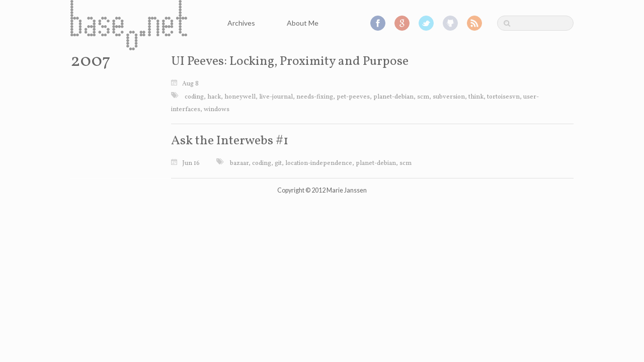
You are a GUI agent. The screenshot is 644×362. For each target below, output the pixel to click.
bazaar (239, 163)
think (476, 97)
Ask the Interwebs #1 (230, 141)
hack (214, 97)
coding (194, 97)
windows (217, 110)
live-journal (276, 97)
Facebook (378, 23)
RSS (474, 23)
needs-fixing (315, 97)
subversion (449, 97)
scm (423, 97)
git (278, 163)
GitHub (450, 23)
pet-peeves (353, 97)
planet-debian (393, 97)
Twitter (426, 23)
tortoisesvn (503, 97)
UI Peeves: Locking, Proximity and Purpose (290, 62)
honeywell (240, 97)
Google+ (402, 23)
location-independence (319, 163)
